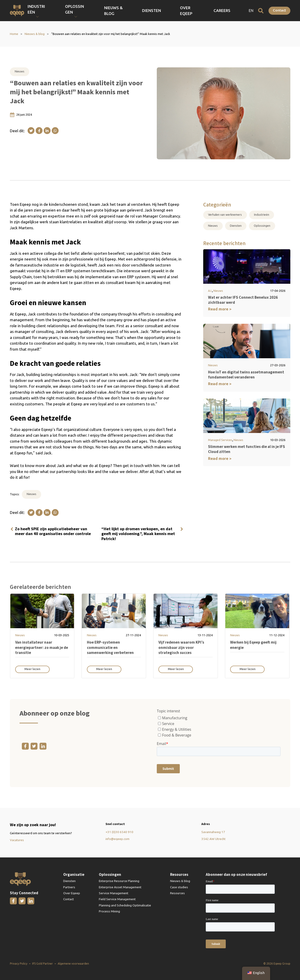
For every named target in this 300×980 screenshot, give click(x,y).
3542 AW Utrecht (213, 839)
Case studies (179, 887)
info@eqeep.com (117, 839)
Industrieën (262, 215)
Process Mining (109, 911)
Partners (69, 887)
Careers (233, 10)
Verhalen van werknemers (225, 215)
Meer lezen (32, 669)
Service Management (114, 893)
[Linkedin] (47, 131)
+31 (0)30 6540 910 (119, 832)
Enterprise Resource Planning (119, 881)
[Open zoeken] (261, 11)
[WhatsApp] (55, 131)
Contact (279, 10)
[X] (31, 131)
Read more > (220, 309)
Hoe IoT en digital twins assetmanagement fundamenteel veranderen (246, 375)
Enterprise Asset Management (120, 887)
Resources (177, 893)
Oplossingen (262, 226)
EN (251, 11)
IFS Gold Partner (43, 964)
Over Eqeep (210, 10)
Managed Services (220, 440)
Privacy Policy (19, 964)
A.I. (210, 291)
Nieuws (20, 71)
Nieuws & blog (157, 10)
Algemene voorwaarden (73, 964)
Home (14, 34)
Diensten (185, 10)
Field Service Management (117, 899)
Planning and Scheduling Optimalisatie (125, 905)
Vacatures (17, 840)
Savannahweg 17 (213, 832)
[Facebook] (39, 131)
